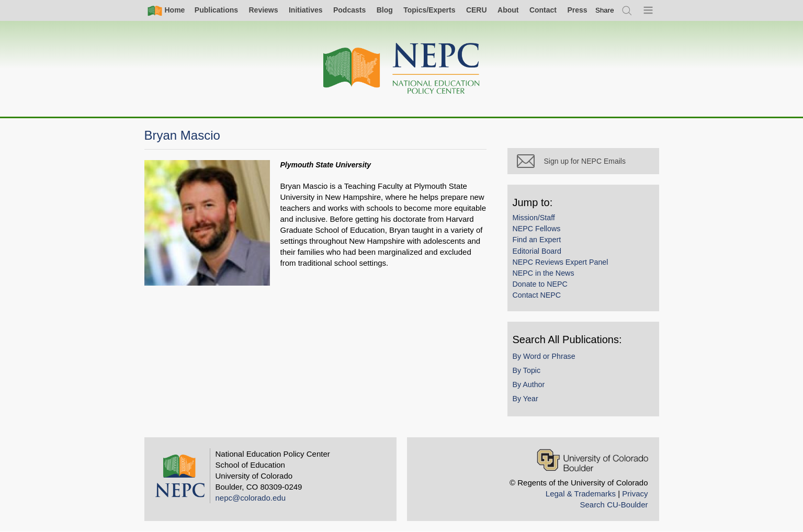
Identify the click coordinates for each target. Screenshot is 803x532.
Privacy (635, 494)
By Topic (527, 370)
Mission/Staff (534, 218)
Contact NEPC (537, 295)
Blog (385, 10)
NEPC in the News (544, 273)
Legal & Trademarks (581, 494)
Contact (543, 10)
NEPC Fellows (537, 229)
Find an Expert (537, 240)
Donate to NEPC (540, 284)
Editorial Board (537, 251)
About (508, 10)
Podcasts (349, 10)
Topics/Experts (429, 10)
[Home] (402, 69)
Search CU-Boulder (614, 505)
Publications (216, 10)
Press (577, 10)
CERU (477, 10)
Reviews (263, 10)
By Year (525, 399)
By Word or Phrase (544, 356)
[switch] (605, 10)
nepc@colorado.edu (251, 498)
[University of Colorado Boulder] (592, 460)
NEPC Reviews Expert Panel (561, 262)
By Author (529, 384)
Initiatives (306, 10)
